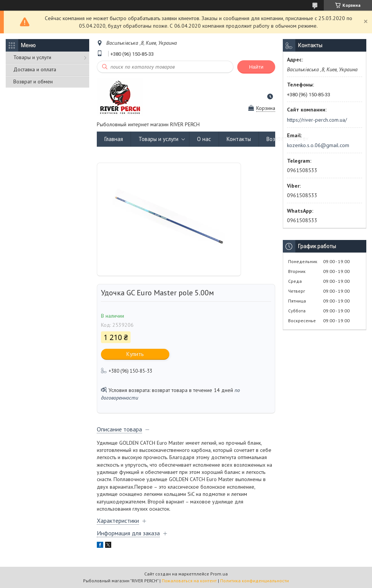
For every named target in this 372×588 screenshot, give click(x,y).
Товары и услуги (32, 57)
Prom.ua (219, 574)
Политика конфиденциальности (255, 581)
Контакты (239, 139)
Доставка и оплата (35, 69)
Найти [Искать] (256, 67)
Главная (114, 139)
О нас (204, 139)
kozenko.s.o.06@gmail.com (318, 145)
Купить (135, 354)
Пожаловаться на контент (189, 581)
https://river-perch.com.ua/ (317, 120)
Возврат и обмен (33, 82)
